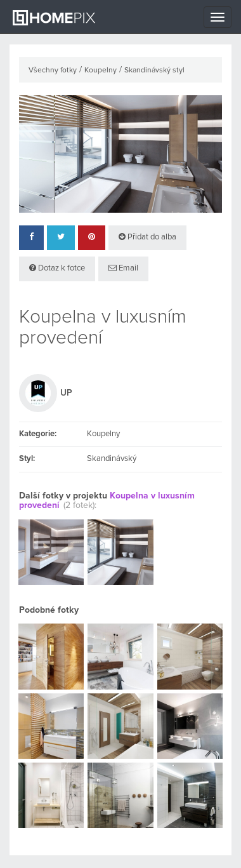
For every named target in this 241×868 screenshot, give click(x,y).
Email (123, 268)
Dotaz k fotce (57, 268)
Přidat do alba (147, 237)
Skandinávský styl (154, 70)
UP (66, 393)
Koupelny (101, 70)
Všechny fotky (53, 70)
